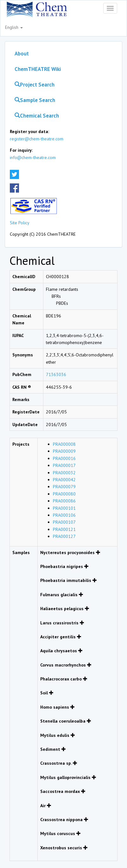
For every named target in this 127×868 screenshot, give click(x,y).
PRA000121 (64, 529)
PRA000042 (64, 480)
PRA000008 (64, 444)
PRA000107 (64, 522)
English (14, 27)
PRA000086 (64, 501)
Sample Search (35, 100)
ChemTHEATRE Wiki (38, 69)
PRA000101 (64, 508)
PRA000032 (64, 473)
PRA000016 (64, 458)
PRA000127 (64, 536)
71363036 (56, 374)
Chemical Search (37, 116)
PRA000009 (64, 451)
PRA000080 (64, 494)
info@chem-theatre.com (33, 157)
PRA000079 (64, 487)
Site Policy (20, 223)
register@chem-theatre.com (37, 139)
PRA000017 (64, 465)
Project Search (35, 85)
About (22, 54)
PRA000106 (64, 515)
